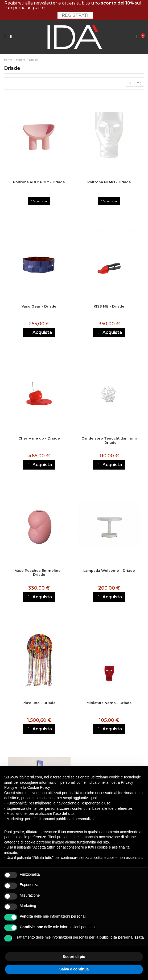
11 (139, 83)
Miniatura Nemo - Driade (109, 703)
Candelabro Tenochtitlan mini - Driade (109, 440)
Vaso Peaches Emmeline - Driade (39, 573)
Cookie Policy (38, 787)
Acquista (39, 332)
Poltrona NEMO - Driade (109, 182)
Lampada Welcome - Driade (109, 571)
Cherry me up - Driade (39, 438)
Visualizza (39, 201)
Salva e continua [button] (74, 969)
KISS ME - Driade (109, 306)
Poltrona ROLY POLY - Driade (39, 182)
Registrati (75, 15)
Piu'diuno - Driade (39, 703)
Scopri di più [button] (74, 957)
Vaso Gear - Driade (39, 306)
